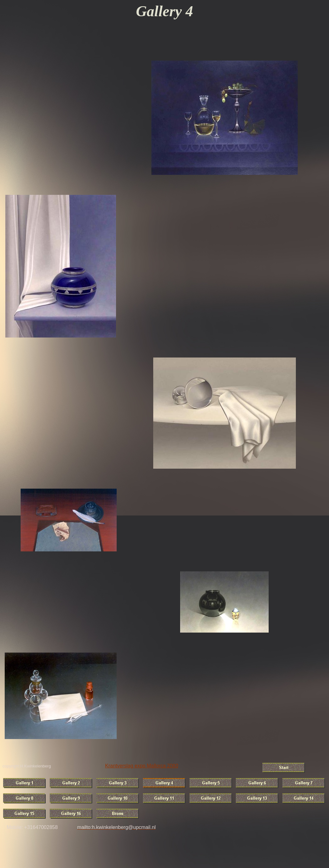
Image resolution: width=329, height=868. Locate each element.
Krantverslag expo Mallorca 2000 (142, 766)
